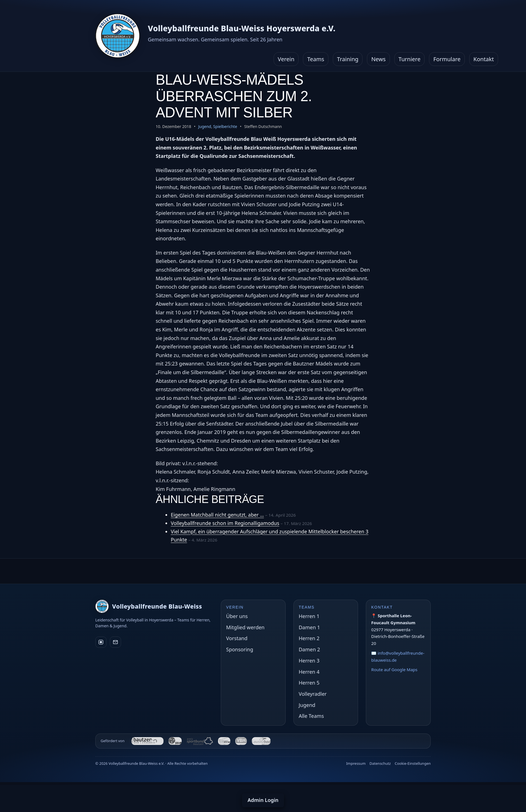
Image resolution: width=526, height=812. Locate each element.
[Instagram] (101, 642)
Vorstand (237, 638)
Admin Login (263, 800)
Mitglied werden (245, 627)
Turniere (410, 59)
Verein (286, 59)
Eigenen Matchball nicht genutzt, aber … (218, 515)
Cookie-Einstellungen (413, 763)
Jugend (205, 126)
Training (348, 59)
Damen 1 (309, 627)
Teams (316, 59)
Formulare (447, 59)
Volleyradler (313, 694)
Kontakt (484, 59)
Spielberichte (225, 126)
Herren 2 (309, 638)
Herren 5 (309, 683)
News (378, 59)
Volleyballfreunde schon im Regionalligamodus (226, 523)
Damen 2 (309, 649)
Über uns (237, 616)
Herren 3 (309, 661)
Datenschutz (380, 763)
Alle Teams (311, 716)
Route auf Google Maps (394, 669)
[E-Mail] (115, 642)
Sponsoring (240, 649)
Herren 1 (309, 616)
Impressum (356, 763)
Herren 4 (309, 672)
